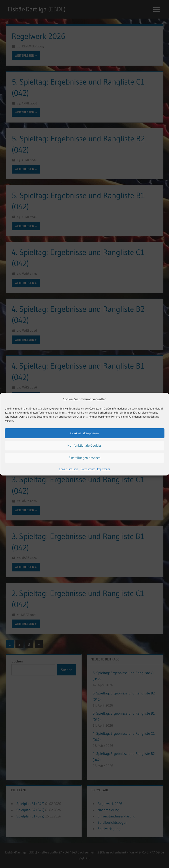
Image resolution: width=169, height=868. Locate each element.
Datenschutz (88, 469)
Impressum (104, 469)
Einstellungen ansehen (85, 458)
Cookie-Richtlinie (69, 469)
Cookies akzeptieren (84, 433)
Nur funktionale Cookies (84, 445)
